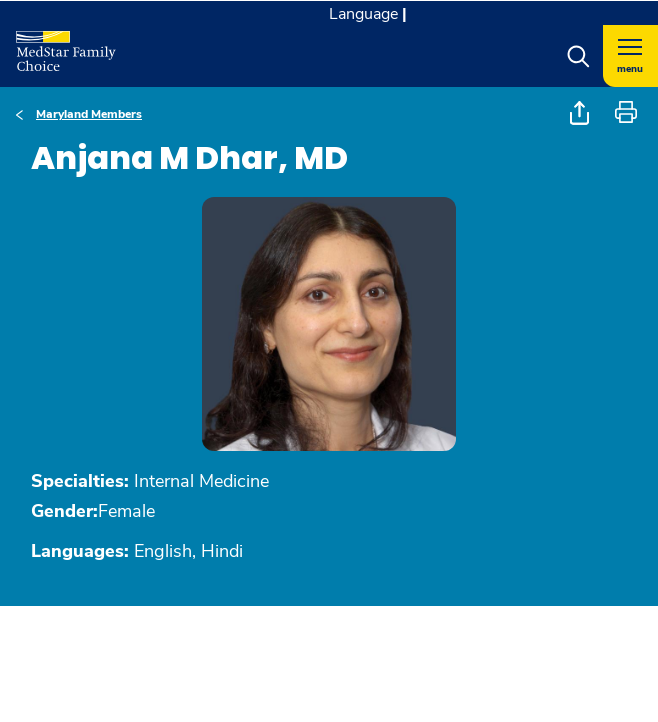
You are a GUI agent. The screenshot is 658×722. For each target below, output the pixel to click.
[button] (578, 56)
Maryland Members (89, 114)
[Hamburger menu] (630, 56)
